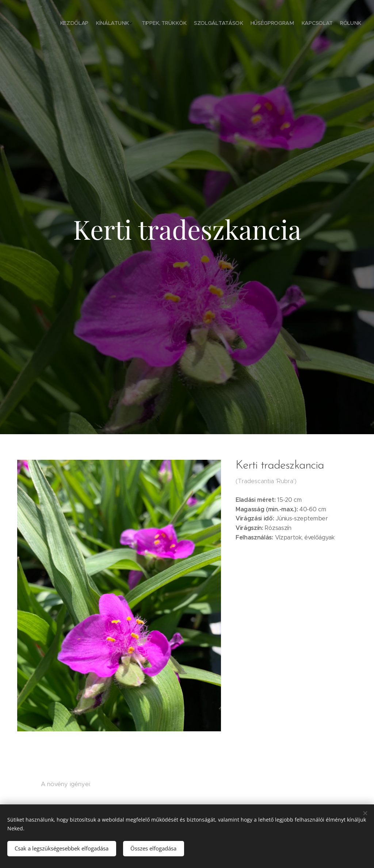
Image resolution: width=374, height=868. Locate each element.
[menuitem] (313, 24)
